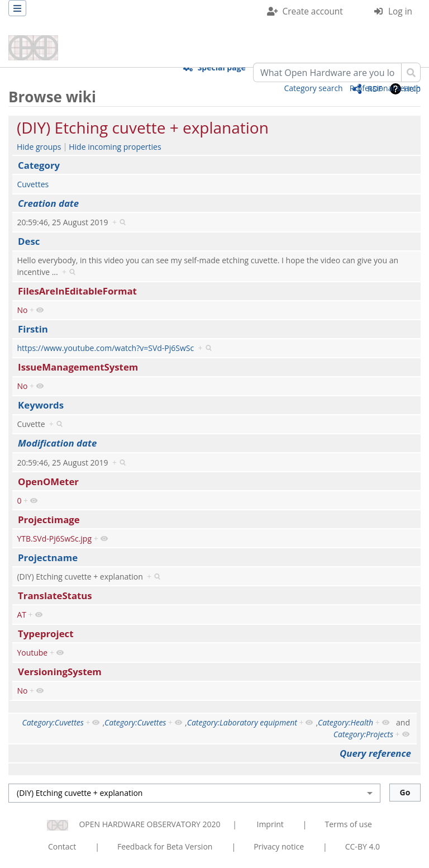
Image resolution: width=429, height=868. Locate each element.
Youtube (32, 653)
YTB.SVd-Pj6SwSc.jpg (54, 539)
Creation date (48, 203)
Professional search (385, 88)
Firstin (33, 329)
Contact (62, 846)
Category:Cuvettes (53, 722)
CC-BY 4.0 (363, 846)
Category (39, 165)
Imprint (270, 824)
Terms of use (348, 824)
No (22, 310)
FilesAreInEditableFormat (77, 291)
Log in (400, 11)
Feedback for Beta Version (165, 846)
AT (22, 615)
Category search (314, 88)
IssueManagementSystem (78, 367)
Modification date (57, 443)
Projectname (48, 558)
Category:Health (345, 722)
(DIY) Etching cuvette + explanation (143, 127)
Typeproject (46, 634)
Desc (29, 241)
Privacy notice (279, 846)
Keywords (41, 405)
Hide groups (39, 147)
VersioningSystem (60, 672)
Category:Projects (363, 734)
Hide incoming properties (115, 147)
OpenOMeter (48, 482)
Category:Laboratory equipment (242, 722)
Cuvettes (33, 184)
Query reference (375, 753)
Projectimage (49, 520)
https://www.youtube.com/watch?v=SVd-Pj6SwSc (105, 348)
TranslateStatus (55, 596)
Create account (313, 11)
